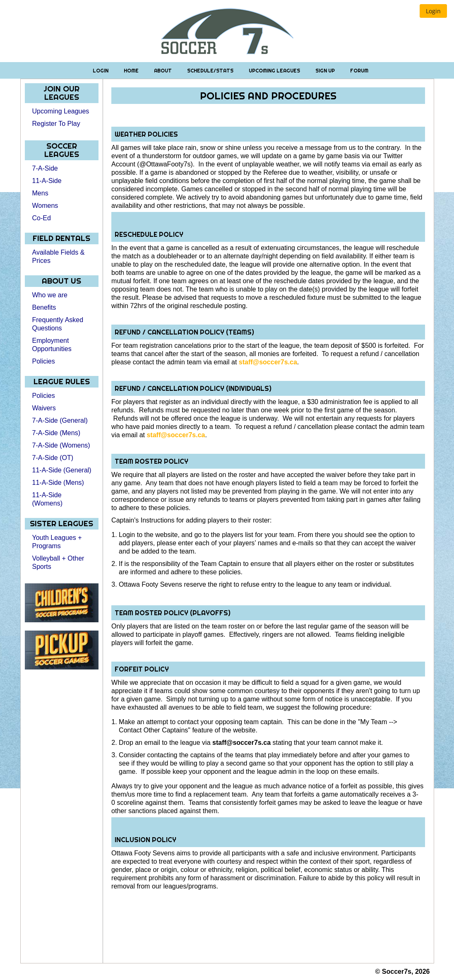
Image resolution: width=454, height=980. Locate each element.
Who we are (50, 295)
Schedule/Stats (211, 71)
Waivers (44, 408)
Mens (40, 193)
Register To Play (56, 124)
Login (101, 71)
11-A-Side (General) (62, 470)
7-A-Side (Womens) (61, 445)
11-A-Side (47, 181)
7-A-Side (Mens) (56, 433)
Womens (45, 206)
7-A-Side (45, 168)
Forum (359, 71)
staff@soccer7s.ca (268, 362)
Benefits (44, 307)
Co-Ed (42, 218)
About (163, 71)
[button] (433, 11)
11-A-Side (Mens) (58, 483)
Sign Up (326, 71)
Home (132, 71)
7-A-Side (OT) (53, 458)
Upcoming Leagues (275, 71)
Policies (44, 361)
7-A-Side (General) (60, 420)
